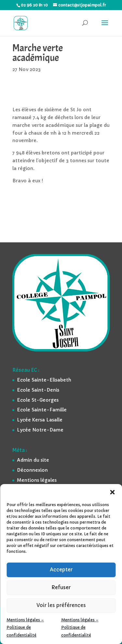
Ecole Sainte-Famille (42, 410)
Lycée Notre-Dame (40, 430)
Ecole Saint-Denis (38, 390)
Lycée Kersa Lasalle (40, 420)
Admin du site (33, 460)
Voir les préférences (61, 605)
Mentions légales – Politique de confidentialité (25, 628)
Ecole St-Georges (38, 400)
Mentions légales (37, 480)
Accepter (61, 570)
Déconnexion (32, 470)
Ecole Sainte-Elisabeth (44, 380)
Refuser (61, 587)
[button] (112, 492)
